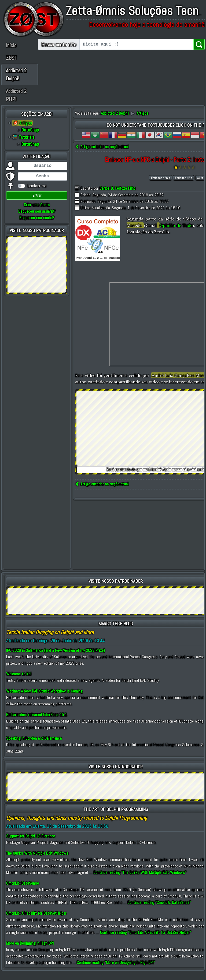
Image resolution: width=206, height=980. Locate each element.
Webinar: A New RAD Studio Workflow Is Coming (44, 699)
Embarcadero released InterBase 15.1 (36, 723)
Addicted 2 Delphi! (14, 78)
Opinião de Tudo (176, 233)
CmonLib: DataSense (23, 891)
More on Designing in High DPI (30, 951)
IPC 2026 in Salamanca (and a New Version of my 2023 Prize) (56, 658)
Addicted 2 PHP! (14, 103)
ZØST (11, 58)
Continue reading (140, 880)
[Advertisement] (37, 272)
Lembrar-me (37, 194)
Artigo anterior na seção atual (102, 155)
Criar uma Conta (37, 213)
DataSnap (30, 138)
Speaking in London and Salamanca (34, 746)
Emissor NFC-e (161, 186)
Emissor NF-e (184, 186)
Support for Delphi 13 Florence (31, 844)
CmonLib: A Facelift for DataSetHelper (36, 921)
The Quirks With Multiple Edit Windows (37, 861)
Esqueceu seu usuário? (37, 219)
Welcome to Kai (19, 682)
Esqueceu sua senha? (37, 226)
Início (11, 45)
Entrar (37, 203)
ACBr (200, 186)
